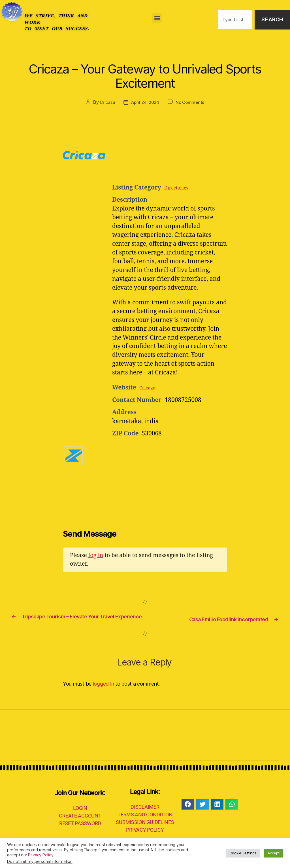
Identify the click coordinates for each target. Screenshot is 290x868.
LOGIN (80, 816)
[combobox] (235, 20)
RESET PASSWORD (80, 831)
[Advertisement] (182, 165)
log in (96, 555)
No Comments (191, 102)
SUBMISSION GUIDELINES (145, 830)
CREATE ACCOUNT (80, 823)
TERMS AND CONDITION (145, 822)
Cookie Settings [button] (243, 853)
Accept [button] (274, 853)
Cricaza (106, 102)
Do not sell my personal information (40, 861)
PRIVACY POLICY (145, 837)
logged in (104, 691)
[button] (157, 18)
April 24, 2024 (145, 102)
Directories (180, 187)
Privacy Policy (41, 855)
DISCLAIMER (145, 814)
